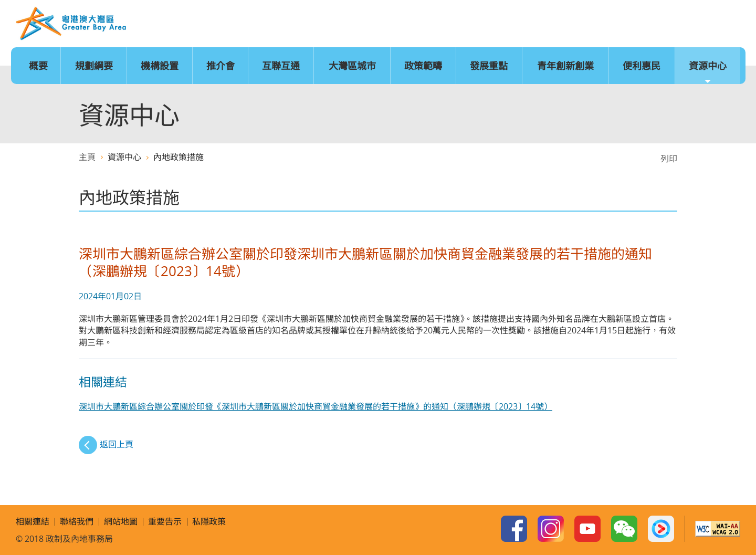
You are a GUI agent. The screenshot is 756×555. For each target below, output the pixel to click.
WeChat (624, 529)
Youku (661, 529)
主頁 (568, 24)
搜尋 (728, 24)
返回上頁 (117, 444)
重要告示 (165, 521)
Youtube (587, 529)
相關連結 (33, 521)
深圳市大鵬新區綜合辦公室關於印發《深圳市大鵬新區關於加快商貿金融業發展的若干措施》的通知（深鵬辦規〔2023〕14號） (316, 406)
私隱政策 (209, 521)
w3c (718, 529)
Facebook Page (514, 529)
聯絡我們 (696, 24)
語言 (600, 24)
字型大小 (632, 24)
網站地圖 (664, 24)
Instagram (551, 529)
